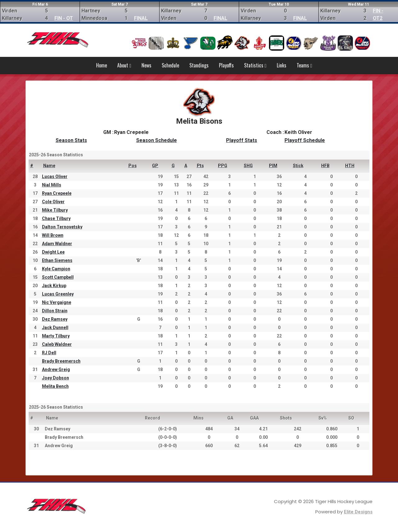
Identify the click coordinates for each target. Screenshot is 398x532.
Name (49, 166)
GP (155, 166)
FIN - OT (64, 18)
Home (102, 65)
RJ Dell (49, 353)
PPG (223, 166)
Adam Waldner (57, 244)
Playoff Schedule (305, 140)
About (124, 65)
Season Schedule (157, 140)
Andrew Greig (56, 369)
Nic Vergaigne (57, 302)
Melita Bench (55, 386)
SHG (248, 166)
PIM (273, 166)
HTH (350, 166)
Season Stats (71, 140)
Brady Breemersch (61, 361)
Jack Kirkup (54, 286)
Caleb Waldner (57, 344)
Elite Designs (358, 512)
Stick (298, 166)
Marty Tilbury (56, 336)
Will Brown (53, 235)
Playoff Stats (242, 140)
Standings (199, 65)
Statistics (255, 65)
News (146, 65)
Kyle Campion (56, 269)
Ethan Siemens (57, 260)
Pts (200, 166)
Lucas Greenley (58, 294)
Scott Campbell (58, 277)
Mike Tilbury (55, 210)
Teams (304, 65)
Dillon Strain (55, 311)
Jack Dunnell (55, 328)
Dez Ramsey (55, 319)
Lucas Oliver (55, 177)
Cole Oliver (53, 202)
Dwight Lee (53, 252)
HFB (325, 166)
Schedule (170, 65)
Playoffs (226, 65)
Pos (133, 166)
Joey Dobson (56, 378)
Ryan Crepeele (57, 193)
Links (282, 65)
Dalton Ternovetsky (62, 227)
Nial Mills (52, 185)
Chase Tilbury (56, 218)
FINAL (141, 18)
